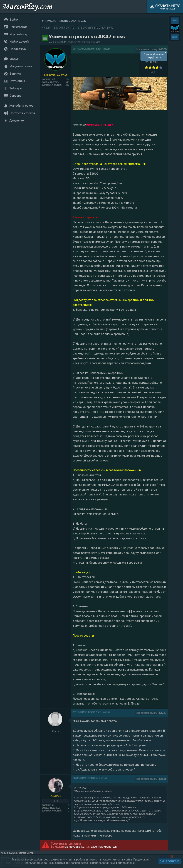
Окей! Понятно (170, 861)
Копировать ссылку (147, 49)
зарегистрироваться (104, 847)
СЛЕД (175, 37)
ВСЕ (175, 21)
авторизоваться (75, 847)
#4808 (163, 49)
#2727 (163, 713)
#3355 (163, 779)
